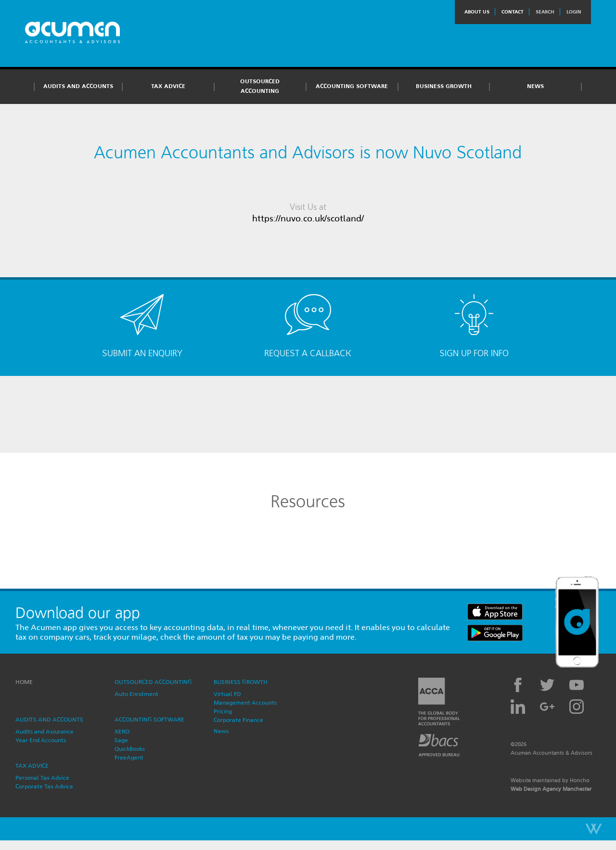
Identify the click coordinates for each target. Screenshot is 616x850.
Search (545, 12)
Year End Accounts (41, 740)
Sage (121, 740)
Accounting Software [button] (352, 86)
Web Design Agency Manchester (551, 789)
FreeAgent (129, 757)
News (535, 86)
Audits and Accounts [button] (78, 86)
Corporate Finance (238, 720)
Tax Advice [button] (168, 86)
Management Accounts (245, 702)
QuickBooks (130, 749)
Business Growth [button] (444, 86)
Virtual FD (227, 694)
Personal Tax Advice (42, 778)
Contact (513, 12)
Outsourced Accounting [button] (260, 86)
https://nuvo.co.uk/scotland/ (308, 219)
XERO (122, 731)
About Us (477, 12)
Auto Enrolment (136, 694)
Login (574, 12)
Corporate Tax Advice (44, 786)
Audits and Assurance (45, 731)
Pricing (223, 711)
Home (24, 682)
